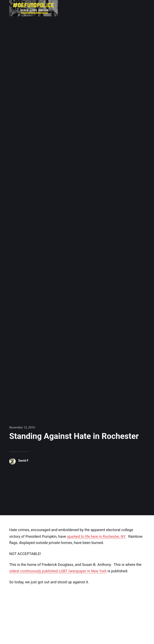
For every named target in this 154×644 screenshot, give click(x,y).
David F (23, 461)
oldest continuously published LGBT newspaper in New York (58, 571)
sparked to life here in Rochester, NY (96, 536)
